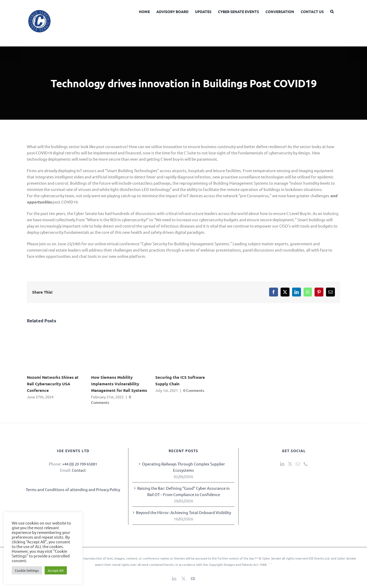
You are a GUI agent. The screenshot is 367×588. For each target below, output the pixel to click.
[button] (332, 11)
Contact (79, 470)
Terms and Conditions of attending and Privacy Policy (73, 489)
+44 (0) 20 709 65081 (80, 464)
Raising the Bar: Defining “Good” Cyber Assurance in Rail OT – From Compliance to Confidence (183, 491)
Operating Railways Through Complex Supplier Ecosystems (183, 467)
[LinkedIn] (282, 464)
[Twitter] (290, 464)
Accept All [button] (56, 570)
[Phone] (306, 464)
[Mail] (298, 464)
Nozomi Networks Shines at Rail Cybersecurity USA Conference (53, 384)
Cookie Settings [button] (27, 570)
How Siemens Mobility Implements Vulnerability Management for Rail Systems (119, 384)
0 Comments (194, 390)
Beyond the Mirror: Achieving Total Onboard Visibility (183, 512)
